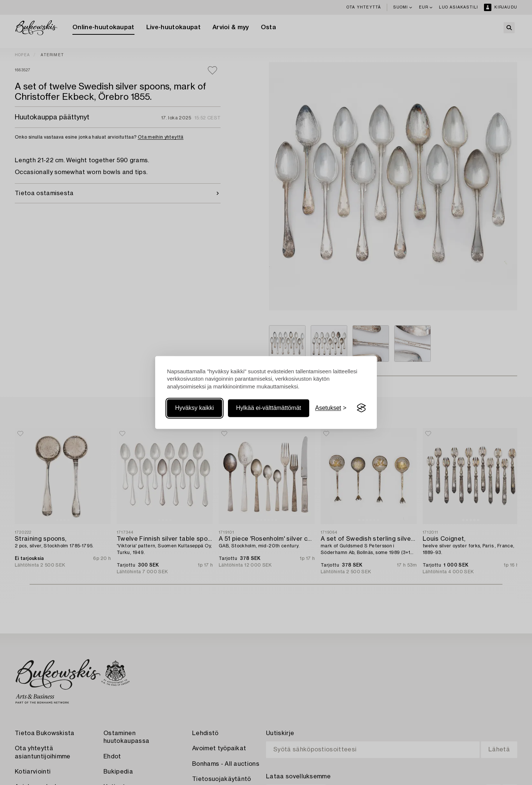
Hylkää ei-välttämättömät (269, 408)
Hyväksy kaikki (195, 408)
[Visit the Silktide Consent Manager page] (361, 408)
